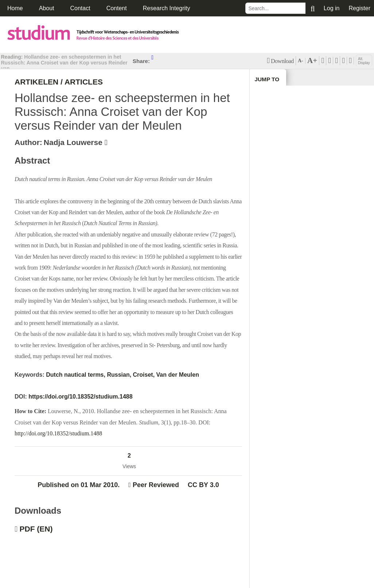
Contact (80, 8)
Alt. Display (364, 61)
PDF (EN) (36, 530)
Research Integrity (167, 8)
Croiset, (144, 375)
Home (15, 8)
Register (359, 8)
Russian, (119, 375)
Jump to (268, 80)
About (47, 8)
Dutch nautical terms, (76, 375)
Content (117, 8)
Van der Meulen (178, 375)
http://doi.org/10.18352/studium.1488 (58, 433)
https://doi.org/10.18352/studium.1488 (80, 397)
